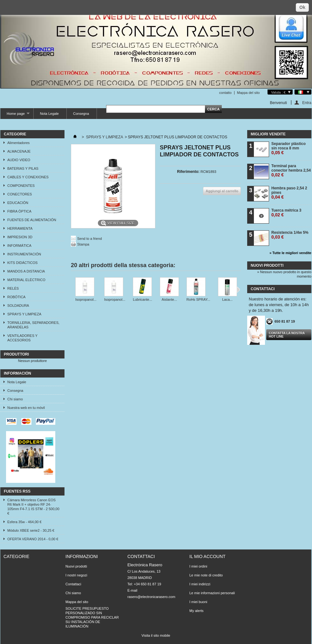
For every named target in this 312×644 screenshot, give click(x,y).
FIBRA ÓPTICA (19, 211)
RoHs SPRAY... (198, 299)
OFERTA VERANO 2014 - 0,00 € (33, 539)
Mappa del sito (248, 93)
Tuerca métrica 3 (286, 213)
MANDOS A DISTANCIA (26, 271)
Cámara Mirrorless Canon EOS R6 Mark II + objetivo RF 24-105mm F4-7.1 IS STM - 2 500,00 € (33, 507)
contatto (225, 93)
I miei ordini (198, 566)
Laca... (227, 299)
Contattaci (73, 584)
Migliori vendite (268, 134)
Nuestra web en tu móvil (26, 408)
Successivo (238, 290)
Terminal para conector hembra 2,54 (291, 171)
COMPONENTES (21, 186)
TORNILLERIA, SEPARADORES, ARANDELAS (33, 325)
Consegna (81, 114)
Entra (307, 103)
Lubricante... (142, 299)
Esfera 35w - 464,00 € (24, 522)
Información (17, 373)
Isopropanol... (86, 299)
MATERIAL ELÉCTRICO (26, 280)
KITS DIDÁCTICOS (22, 263)
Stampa (83, 244)
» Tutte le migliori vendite (290, 253)
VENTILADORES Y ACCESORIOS (22, 338)
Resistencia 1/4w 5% (290, 235)
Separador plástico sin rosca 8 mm (288, 148)
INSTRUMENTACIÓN (24, 254)
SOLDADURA (18, 306)
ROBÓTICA (16, 297)
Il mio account (207, 556)
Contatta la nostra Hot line (287, 335)
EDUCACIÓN (18, 203)
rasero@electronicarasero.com (151, 597)
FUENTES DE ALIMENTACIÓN (32, 220)
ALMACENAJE (19, 151)
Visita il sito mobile (156, 635)
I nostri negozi (76, 575)
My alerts (197, 611)
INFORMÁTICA (19, 246)
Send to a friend (90, 239)
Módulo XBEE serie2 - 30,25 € (31, 530)
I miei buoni (198, 602)
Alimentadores (18, 143)
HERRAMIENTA (20, 228)
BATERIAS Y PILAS (23, 168)
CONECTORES (20, 194)
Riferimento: (188, 172)
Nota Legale (49, 114)
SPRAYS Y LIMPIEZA (24, 314)
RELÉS (13, 288)
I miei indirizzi (200, 584)
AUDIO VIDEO (19, 160)
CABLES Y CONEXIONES (28, 177)
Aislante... (169, 299)
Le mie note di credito (206, 575)
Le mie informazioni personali (212, 593)
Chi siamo (15, 399)
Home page (15, 115)
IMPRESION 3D (20, 237)
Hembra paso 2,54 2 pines (289, 193)
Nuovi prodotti (267, 266)
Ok (302, 7)
